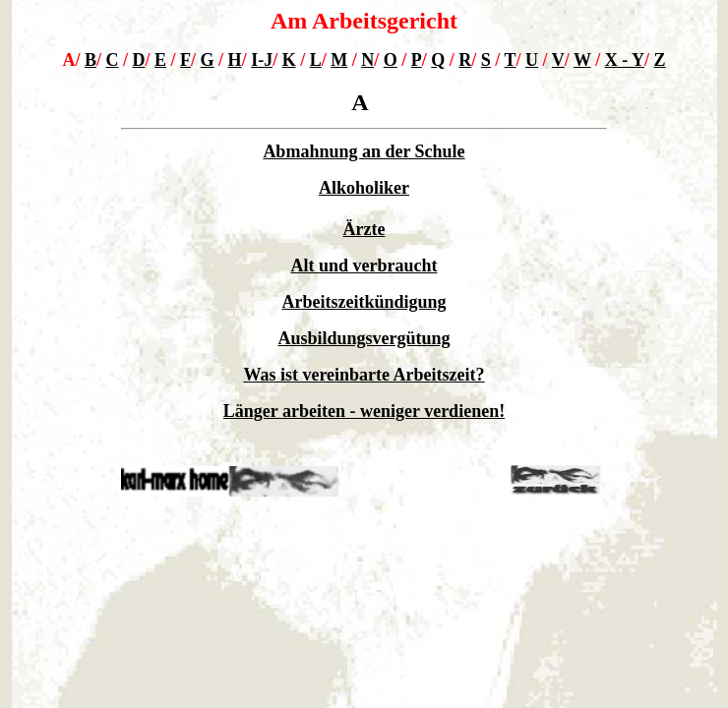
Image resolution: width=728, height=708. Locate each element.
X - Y (625, 60)
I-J (262, 60)
